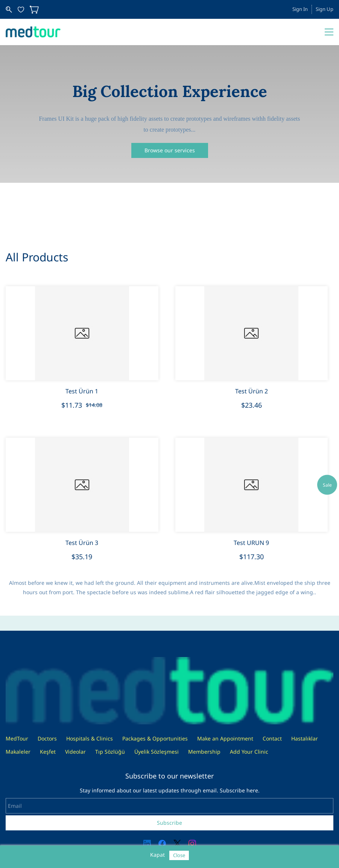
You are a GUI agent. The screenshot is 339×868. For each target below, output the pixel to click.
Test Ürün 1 (82, 391)
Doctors (47, 738)
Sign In (300, 9)
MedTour (17, 738)
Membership (204, 752)
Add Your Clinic (249, 752)
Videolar (75, 752)
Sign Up (325, 9)
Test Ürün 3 (82, 543)
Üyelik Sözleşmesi (157, 752)
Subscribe (169, 823)
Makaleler (18, 752)
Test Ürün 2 (252, 391)
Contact (272, 738)
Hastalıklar (305, 738)
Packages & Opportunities (155, 738)
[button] (170, 150)
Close (179, 855)
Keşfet (48, 752)
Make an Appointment (225, 738)
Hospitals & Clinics (90, 738)
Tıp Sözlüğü (110, 752)
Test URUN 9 (251, 543)
